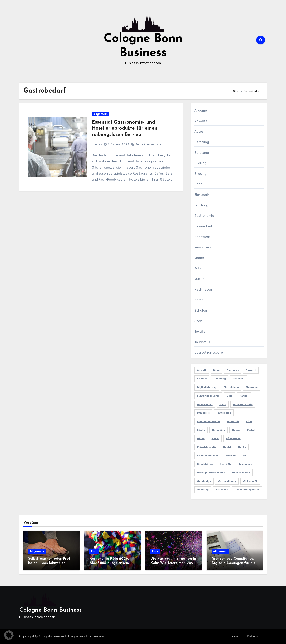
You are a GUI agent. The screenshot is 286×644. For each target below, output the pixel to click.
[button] (9, 635)
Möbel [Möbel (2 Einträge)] (201, 438)
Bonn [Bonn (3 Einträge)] (216, 370)
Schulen (201, 310)
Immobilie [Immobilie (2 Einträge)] (203, 413)
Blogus (73, 636)
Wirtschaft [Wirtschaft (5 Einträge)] (250, 481)
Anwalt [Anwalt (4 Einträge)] (202, 370)
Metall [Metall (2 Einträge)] (251, 430)
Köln (198, 268)
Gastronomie (204, 216)
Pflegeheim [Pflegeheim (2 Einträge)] (233, 438)
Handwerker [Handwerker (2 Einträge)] (205, 404)
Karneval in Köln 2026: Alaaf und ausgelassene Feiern (110, 563)
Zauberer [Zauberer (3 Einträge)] (222, 490)
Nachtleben (203, 289)
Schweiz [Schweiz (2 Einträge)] (231, 456)
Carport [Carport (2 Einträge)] (251, 370)
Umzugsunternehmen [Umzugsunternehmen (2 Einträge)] (211, 473)
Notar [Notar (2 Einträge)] (215, 438)
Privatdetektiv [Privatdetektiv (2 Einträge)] (207, 447)
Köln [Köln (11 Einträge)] (249, 421)
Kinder (199, 258)
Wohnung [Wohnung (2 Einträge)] (203, 490)
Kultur (199, 279)
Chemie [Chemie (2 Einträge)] (202, 379)
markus (97, 145)
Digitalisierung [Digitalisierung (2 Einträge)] (207, 387)
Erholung (201, 205)
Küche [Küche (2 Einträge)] (201, 430)
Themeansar (95, 636)
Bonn (199, 184)
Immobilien (203, 247)
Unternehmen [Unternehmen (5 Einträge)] (241, 473)
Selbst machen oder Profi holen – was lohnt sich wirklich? (50, 563)
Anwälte (201, 121)
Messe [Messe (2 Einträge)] (236, 430)
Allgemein (101, 114)
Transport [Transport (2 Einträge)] (245, 464)
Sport (199, 321)
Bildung (200, 163)
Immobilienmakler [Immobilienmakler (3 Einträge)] (209, 421)
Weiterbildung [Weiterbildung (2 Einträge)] (227, 481)
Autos (199, 132)
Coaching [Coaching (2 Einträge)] (220, 379)
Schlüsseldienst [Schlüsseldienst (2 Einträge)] (208, 456)
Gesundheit (203, 226)
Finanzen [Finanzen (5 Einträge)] (252, 387)
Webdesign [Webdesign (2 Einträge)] (204, 481)
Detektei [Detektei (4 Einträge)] (239, 379)
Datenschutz (257, 636)
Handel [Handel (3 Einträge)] (244, 396)
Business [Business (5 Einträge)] (233, 370)
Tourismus (202, 342)
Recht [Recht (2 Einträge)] (227, 447)
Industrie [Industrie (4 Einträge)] (233, 421)
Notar (199, 300)
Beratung (202, 142)
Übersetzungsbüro (209, 353)
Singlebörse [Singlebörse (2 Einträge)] (205, 464)
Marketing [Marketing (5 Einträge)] (218, 430)
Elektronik (202, 195)
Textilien (201, 332)
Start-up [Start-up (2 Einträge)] (226, 464)
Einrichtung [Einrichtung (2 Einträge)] (231, 387)
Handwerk (202, 237)
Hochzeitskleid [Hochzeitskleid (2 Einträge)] (243, 404)
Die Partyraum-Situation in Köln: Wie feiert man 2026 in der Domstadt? (173, 563)
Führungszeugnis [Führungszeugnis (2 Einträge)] (208, 396)
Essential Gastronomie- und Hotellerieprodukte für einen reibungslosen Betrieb (125, 129)
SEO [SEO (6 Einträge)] (246, 456)
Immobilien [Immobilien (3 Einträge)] (224, 413)
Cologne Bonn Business (51, 610)
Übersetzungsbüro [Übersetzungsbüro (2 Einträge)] (247, 490)
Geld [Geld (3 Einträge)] (229, 396)
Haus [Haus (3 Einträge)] (223, 404)
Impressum (235, 636)
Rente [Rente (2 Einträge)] (242, 447)
